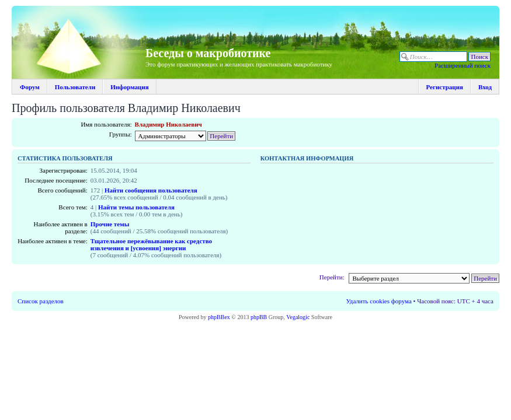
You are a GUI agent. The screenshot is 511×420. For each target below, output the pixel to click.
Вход (485, 87)
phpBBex (219, 317)
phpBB (259, 317)
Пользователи (75, 87)
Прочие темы (110, 224)
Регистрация (445, 87)
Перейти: (332, 277)
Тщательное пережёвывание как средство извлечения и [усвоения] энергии (151, 244)
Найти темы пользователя (136, 207)
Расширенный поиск (463, 65)
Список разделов (41, 301)
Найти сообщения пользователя (151, 190)
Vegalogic (298, 317)
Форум (30, 87)
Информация (130, 87)
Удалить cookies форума (379, 301)
